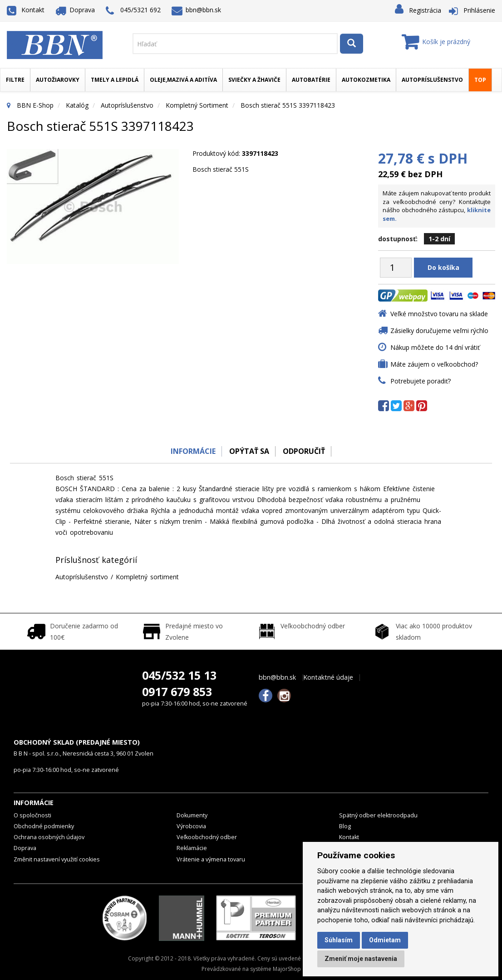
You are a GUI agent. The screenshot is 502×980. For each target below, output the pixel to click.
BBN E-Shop (35, 105)
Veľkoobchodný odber (207, 837)
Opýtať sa (249, 451)
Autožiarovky (58, 80)
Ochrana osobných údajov (49, 837)
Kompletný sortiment (197, 105)
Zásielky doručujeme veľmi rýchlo (439, 331)
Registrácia (425, 10)
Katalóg (77, 105)
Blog (345, 826)
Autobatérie (311, 80)
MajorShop (287, 969)
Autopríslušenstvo (432, 80)
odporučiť (306, 451)
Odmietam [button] (385, 940)
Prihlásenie (479, 10)
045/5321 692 (133, 11)
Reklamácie (192, 848)
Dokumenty (192, 815)
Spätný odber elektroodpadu (378, 815)
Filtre (15, 80)
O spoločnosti (32, 815)
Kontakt (26, 10)
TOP (480, 80)
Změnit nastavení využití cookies (57, 859)
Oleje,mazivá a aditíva (183, 80)
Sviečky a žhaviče (254, 80)
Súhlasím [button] (339, 940)
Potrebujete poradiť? (421, 381)
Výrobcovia (191, 826)
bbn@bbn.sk (197, 10)
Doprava (75, 10)
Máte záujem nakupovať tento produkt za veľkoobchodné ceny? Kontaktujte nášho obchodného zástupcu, (437, 206)
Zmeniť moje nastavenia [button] (361, 959)
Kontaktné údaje (328, 677)
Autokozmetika (366, 80)
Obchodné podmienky (44, 826)
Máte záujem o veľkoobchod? (434, 364)
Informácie (190, 451)
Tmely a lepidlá (115, 80)
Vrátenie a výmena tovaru (211, 859)
